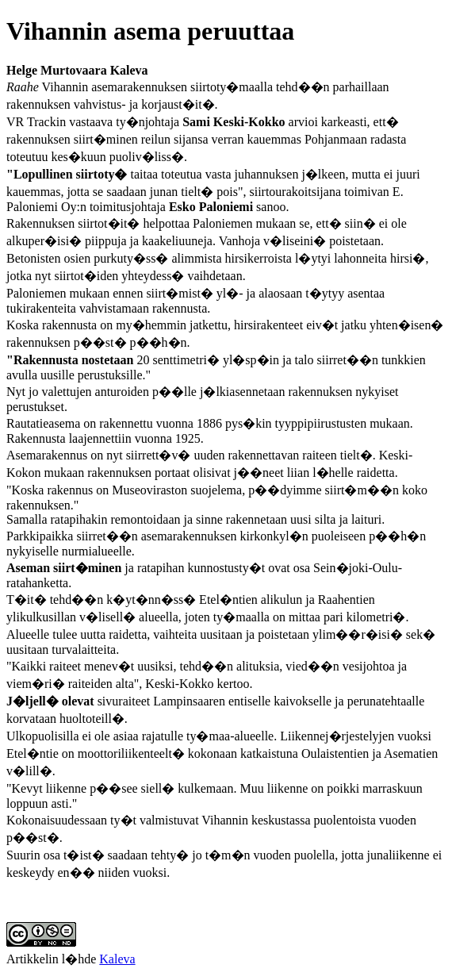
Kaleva (117, 959)
